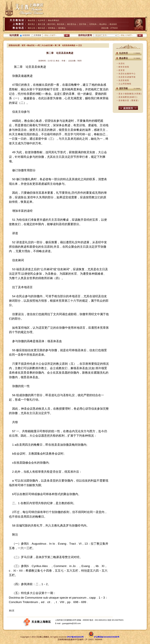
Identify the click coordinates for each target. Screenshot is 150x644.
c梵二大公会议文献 (45, 45)
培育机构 (93, 24)
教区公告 (32, 28)
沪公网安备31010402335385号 (106, 637)
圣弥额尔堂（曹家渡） (129, 100)
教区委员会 (72, 24)
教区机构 (61, 24)
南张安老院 (124, 67)
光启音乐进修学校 (127, 77)
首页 (23, 45)
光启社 (122, 63)
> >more (137, 53)
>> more (137, 58)
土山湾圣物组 (125, 84)
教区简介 (32, 24)
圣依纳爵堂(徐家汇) (128, 97)
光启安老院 (124, 80)
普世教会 (52, 28)
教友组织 (113, 24)
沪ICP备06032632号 (75, 637)
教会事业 (103, 24)
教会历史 (32, 20)
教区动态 (42, 28)
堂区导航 (83, 24)
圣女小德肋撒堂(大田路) (130, 94)
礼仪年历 (42, 20)
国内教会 (62, 28)
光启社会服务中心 (127, 74)
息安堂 (122, 70)
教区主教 (42, 24)
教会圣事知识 (54, 20)
